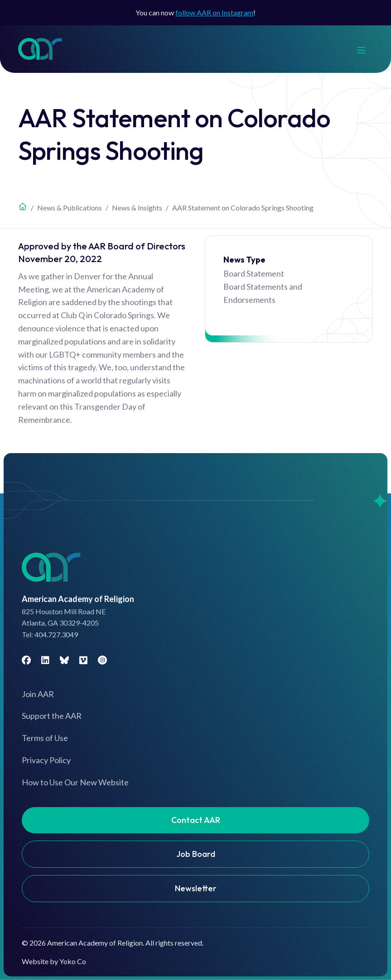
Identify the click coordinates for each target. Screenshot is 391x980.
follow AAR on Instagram (214, 12)
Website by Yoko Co (54, 961)
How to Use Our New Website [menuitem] (75, 782)
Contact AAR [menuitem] (196, 820)
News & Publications (70, 208)
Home (23, 206)
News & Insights (137, 208)
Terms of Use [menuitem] (45, 738)
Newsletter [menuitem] (196, 888)
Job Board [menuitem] (196, 854)
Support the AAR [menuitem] (52, 716)
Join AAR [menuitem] (38, 694)
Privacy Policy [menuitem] (46, 760)
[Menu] (366, 49)
